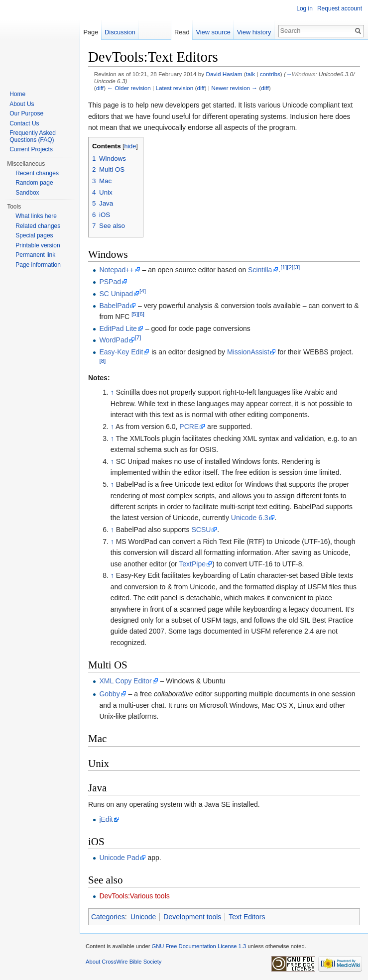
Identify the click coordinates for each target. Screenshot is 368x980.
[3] (297, 268)
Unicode (143, 917)
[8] (102, 361)
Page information (38, 265)
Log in (305, 8)
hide (130, 146)
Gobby (109, 694)
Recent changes (37, 173)
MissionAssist (248, 352)
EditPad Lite (118, 328)
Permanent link (35, 255)
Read (182, 32)
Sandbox (27, 193)
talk (250, 74)
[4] (143, 291)
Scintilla (260, 270)
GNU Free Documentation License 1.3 (199, 946)
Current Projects (31, 149)
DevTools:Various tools (134, 896)
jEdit (106, 819)
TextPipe (192, 564)
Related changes (38, 226)
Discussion (120, 32)
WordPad (114, 340)
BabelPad (114, 306)
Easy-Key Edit (121, 352)
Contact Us (24, 123)
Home (17, 94)
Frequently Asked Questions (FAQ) (33, 136)
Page (91, 32)
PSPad (110, 282)
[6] (141, 314)
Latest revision (174, 88)
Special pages (34, 235)
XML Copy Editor (125, 681)
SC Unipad (116, 294)
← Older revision (129, 88)
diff (100, 88)
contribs (270, 74)
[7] (138, 338)
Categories (108, 917)
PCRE (189, 427)
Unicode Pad (119, 858)
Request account (340, 8)
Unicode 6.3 (250, 518)
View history (254, 32)
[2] (290, 268)
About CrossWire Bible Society (123, 962)
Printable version (38, 245)
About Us (22, 104)
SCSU (201, 530)
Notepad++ (116, 270)
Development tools (192, 917)
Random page (34, 183)
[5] (135, 314)
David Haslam (224, 74)
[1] (284, 268)
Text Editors (247, 917)
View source (213, 32)
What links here (36, 216)
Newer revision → (234, 88)
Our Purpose (26, 113)
